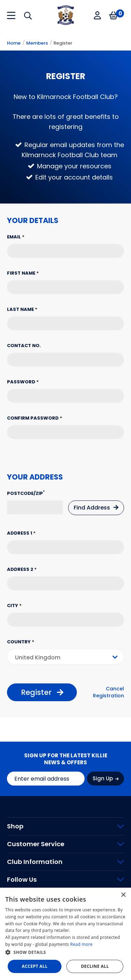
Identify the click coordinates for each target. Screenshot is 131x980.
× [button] (123, 895)
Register (63, 43)
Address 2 (22, 569)
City (14, 606)
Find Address (96, 508)
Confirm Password (35, 418)
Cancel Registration (108, 692)
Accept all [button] (35, 966)
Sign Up (106, 778)
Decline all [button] (95, 966)
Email (16, 237)
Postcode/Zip (26, 493)
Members (37, 43)
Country (21, 642)
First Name (23, 273)
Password (23, 382)
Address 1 (21, 533)
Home (14, 43)
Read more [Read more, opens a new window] (81, 944)
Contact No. (24, 346)
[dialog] (65, 934)
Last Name (22, 309)
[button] (65, 952)
